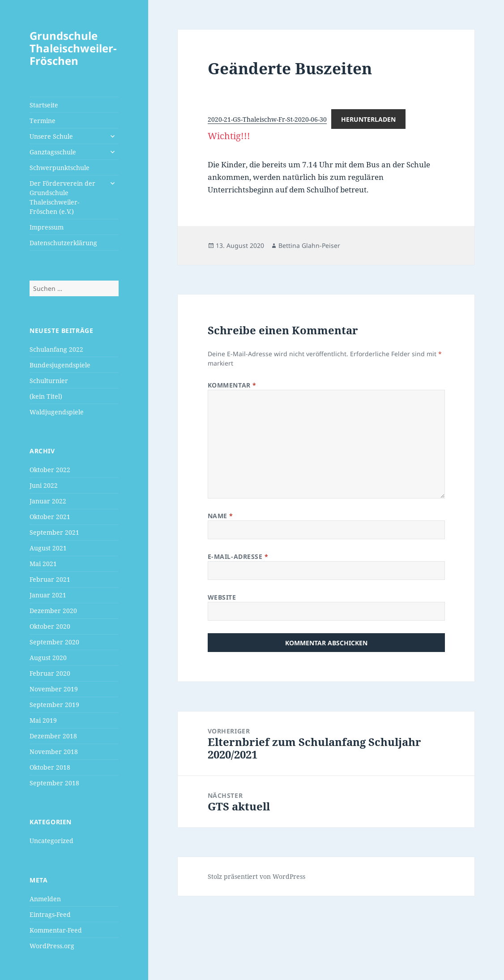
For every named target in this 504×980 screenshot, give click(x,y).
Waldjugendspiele (57, 412)
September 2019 (54, 705)
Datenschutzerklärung (63, 243)
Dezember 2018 (53, 736)
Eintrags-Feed (50, 914)
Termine (43, 121)
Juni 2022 (44, 485)
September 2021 (54, 532)
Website (222, 597)
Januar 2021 (48, 595)
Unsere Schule (51, 136)
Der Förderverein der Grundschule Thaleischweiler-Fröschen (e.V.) (62, 197)
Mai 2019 (43, 720)
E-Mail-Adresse (238, 556)
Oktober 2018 (50, 767)
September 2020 (54, 642)
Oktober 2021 (50, 517)
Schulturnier (49, 381)
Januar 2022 (48, 501)
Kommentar (232, 385)
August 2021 (48, 548)
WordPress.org (52, 946)
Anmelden (45, 899)
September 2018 (54, 783)
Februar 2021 (50, 579)
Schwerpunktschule (60, 168)
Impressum (47, 227)
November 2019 (54, 689)
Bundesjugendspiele (60, 365)
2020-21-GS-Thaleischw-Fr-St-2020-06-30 (267, 119)
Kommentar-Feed (56, 930)
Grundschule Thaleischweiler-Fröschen (73, 48)
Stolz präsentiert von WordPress (256, 876)
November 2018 (54, 752)
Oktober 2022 (50, 470)
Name (220, 516)
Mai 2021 (43, 564)
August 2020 (48, 658)
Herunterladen (368, 119)
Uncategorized (51, 841)
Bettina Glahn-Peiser (309, 245)
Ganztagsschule (53, 152)
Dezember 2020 (53, 611)
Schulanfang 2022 (56, 349)
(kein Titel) (46, 396)
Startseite (44, 105)
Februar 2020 (50, 673)
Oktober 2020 (50, 626)
